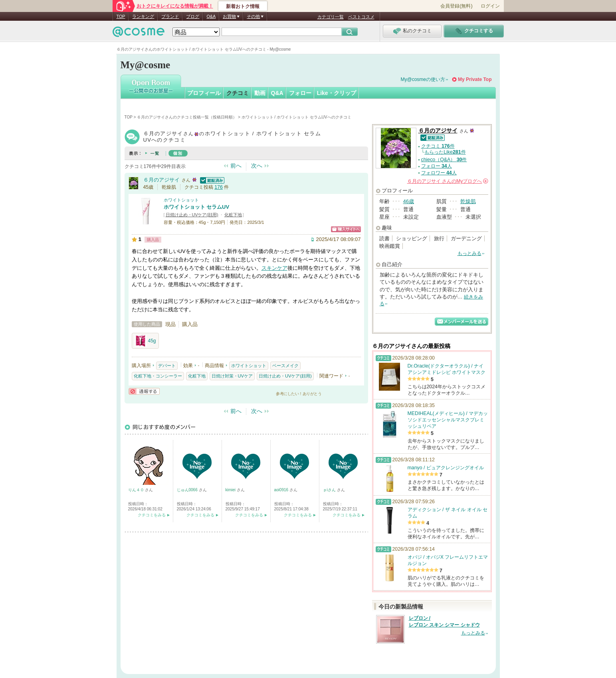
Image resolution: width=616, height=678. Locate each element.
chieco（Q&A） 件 (444, 160)
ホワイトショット (181, 200)
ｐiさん (330, 490)
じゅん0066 (188, 490)
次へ (257, 166)
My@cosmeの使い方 (423, 79)
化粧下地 (233, 215)
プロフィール (204, 93)
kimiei (231, 490)
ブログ (193, 16)
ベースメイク (285, 366)
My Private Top (475, 79)
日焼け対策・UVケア (232, 376)
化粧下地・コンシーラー (158, 376)
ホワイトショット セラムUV (197, 207)
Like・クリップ (337, 93)
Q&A (211, 16)
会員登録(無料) (456, 6)
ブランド (170, 16)
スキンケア (274, 268)
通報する (144, 391)
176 (219, 187)
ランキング (143, 16)
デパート (167, 366)
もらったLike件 (445, 152)
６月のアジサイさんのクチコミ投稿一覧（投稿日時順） (187, 117)
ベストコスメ (361, 17)
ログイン (490, 6)
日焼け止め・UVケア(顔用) (192, 215)
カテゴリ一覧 (331, 17)
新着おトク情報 (243, 6)
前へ (236, 166)
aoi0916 (282, 490)
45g (145, 341)
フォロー (300, 93)
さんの (448, 181)
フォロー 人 (437, 166)
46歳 (409, 201)
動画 (260, 93)
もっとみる (469, 253)
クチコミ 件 (438, 146)
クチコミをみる (152, 515)
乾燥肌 (468, 201)
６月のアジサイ (161, 180)
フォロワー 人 (439, 173)
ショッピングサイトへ (346, 229)
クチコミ (238, 93)
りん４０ (137, 490)
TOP (121, 16)
